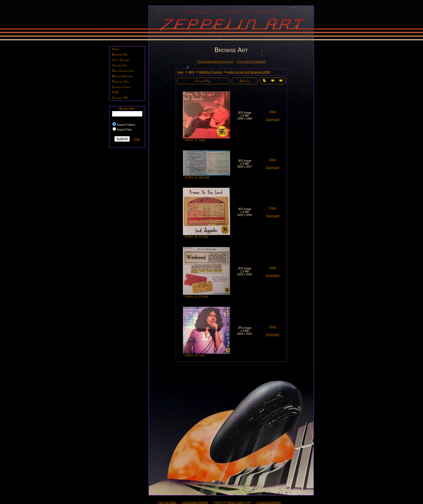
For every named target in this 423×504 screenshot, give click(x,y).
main (180, 72)
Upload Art (120, 65)
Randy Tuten (235, 503)
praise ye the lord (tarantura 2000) (249, 72)
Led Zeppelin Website (195, 503)
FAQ (115, 92)
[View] (273, 112)
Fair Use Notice (167, 503)
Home (116, 49)
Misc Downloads (123, 71)
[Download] (272, 119)
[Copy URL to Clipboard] (251, 62)
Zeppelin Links (121, 87)
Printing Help (121, 82)
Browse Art (120, 55)
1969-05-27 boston (210, 72)
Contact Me (120, 98)
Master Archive (122, 76)
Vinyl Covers (121, 60)
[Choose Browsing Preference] (215, 62)
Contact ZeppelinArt (269, 503)
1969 (191, 72)
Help (137, 139)
